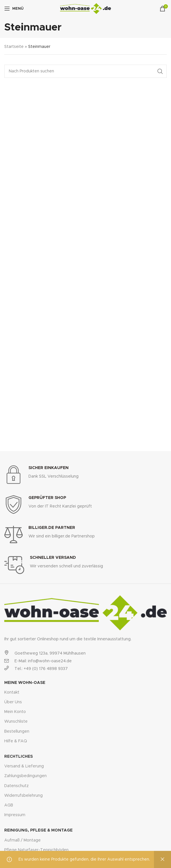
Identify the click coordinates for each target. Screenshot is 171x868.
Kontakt (12, 692)
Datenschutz (17, 786)
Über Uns (13, 702)
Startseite (14, 47)
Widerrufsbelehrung (23, 796)
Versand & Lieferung (24, 766)
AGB (9, 805)
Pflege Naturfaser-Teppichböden (36, 850)
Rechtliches (18, 757)
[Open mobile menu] (14, 9)
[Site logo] (86, 9)
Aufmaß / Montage (22, 840)
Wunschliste (16, 722)
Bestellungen (17, 732)
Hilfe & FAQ (16, 741)
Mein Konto (15, 712)
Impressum (15, 815)
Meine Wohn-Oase (25, 683)
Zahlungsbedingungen (25, 776)
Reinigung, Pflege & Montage (38, 830)
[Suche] (86, 71)
